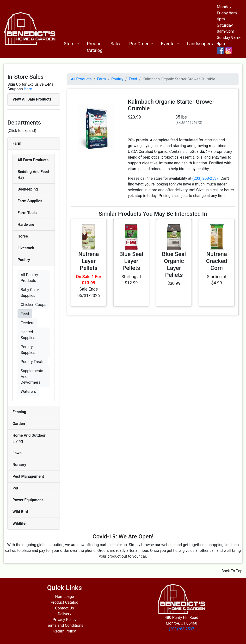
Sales (116, 44)
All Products (81, 79)
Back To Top (232, 571)
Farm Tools (27, 213)
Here (28, 89)
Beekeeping (28, 189)
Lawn (17, 453)
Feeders (28, 323)
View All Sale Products (32, 99)
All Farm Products (33, 160)
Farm (17, 143)
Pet (15, 488)
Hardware (26, 224)
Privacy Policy (65, 620)
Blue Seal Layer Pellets (131, 261)
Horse (23, 236)
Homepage (64, 597)
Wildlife (19, 523)
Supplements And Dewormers (32, 377)
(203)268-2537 (181, 629)
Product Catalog (95, 47)
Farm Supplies (30, 201)
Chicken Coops (34, 305)
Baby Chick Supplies (30, 293)
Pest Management (28, 476)
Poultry (24, 260)
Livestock (26, 248)
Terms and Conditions (64, 625)
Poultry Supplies (28, 350)
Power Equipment (28, 500)
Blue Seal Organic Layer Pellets (174, 264)
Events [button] (168, 44)
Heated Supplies (28, 335)
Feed (25, 314)
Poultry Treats (33, 362)
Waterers (28, 391)
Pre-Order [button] (139, 44)
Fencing (19, 412)
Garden (19, 424)
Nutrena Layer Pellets (89, 261)
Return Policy (65, 631)
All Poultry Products (29, 278)
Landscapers (200, 44)
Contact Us (65, 608)
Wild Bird (20, 512)
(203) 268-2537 (206, 178)
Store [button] (70, 44)
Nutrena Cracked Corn (217, 261)
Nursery (19, 465)
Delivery (64, 614)
